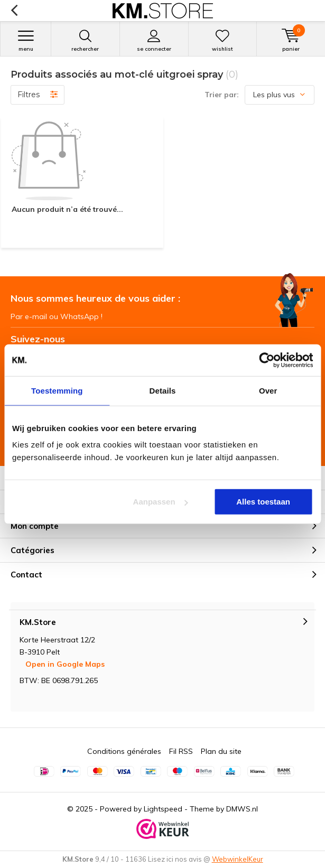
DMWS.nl (242, 809)
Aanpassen (161, 502)
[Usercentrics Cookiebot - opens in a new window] (267, 360)
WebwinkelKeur (238, 859)
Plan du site (221, 751)
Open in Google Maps (65, 664)
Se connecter (154, 41)
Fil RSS (181, 751)
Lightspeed (163, 809)
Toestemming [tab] (57, 390)
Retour (14, 11)
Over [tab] (268, 390)
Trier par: (222, 95)
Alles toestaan (263, 502)
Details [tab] (163, 390)
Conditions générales (124, 751)
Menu (26, 41)
